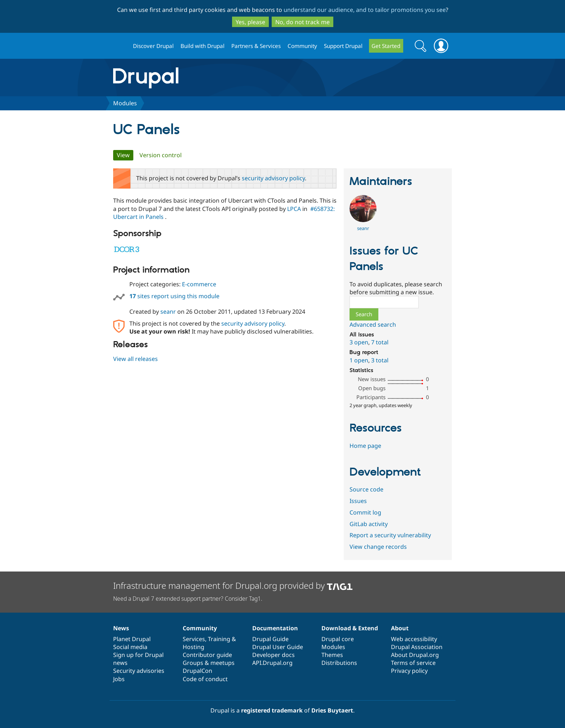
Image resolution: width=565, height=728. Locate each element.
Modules (125, 103)
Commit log (365, 512)
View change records (378, 547)
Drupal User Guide (278, 647)
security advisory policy (273, 178)
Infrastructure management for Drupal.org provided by (233, 585)
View (125, 155)
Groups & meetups (209, 663)
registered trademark (272, 710)
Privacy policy (409, 671)
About (400, 628)
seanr (168, 312)
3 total (380, 360)
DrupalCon (197, 671)
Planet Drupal (132, 639)
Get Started (386, 46)
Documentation (275, 628)
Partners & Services (256, 46)
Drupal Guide (270, 639)
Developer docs (273, 655)
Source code (366, 489)
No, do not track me (302, 22)
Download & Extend (350, 628)
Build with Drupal (203, 46)
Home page (365, 446)
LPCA (294, 209)
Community (302, 46)
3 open (359, 342)
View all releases (135, 359)
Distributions (339, 663)
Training (219, 639)
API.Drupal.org (272, 663)
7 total (380, 342)
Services (194, 639)
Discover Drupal (153, 46)
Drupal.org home (120, 46)
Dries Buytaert (332, 710)
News (121, 628)
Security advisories (139, 671)
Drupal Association (417, 647)
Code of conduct (205, 679)
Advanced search (373, 325)
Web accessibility (414, 639)
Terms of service (413, 663)
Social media (130, 647)
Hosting (193, 647)
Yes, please (250, 22)
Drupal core (338, 639)
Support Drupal (343, 46)
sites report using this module (174, 296)
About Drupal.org (415, 655)
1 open (359, 360)
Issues (358, 501)
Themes (332, 655)
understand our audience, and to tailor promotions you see (365, 10)
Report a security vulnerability (390, 535)
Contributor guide (207, 655)
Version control (161, 155)
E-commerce (199, 284)
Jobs (119, 679)
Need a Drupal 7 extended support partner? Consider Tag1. (188, 599)
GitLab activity (369, 524)
